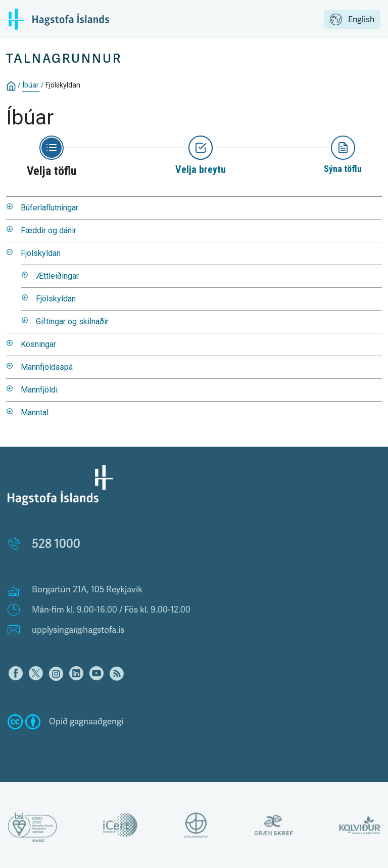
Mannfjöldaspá (47, 367)
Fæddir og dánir (48, 230)
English (352, 20)
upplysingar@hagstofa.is (78, 630)
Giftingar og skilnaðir (72, 321)
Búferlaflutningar (50, 208)
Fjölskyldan (63, 85)
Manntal (35, 413)
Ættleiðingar (57, 276)
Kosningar (38, 344)
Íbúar (31, 85)
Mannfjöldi (39, 390)
